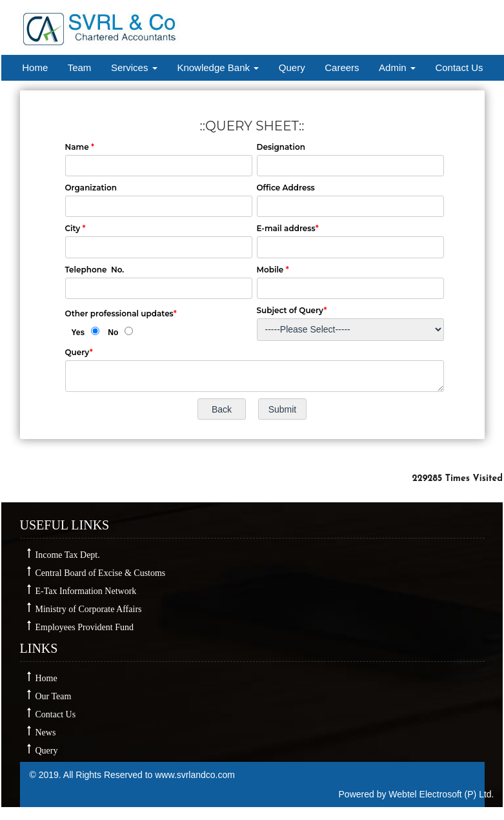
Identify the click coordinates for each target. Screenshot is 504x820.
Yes (78, 333)
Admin (397, 67)
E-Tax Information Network (86, 591)
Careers (342, 67)
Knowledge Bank (218, 67)
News (46, 733)
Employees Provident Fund (85, 627)
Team (80, 67)
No (113, 333)
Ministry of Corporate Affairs (89, 609)
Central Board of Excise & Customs (101, 573)
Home (35, 67)
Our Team (54, 696)
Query (292, 67)
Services (134, 67)
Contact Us (459, 67)
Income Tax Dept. (68, 555)
